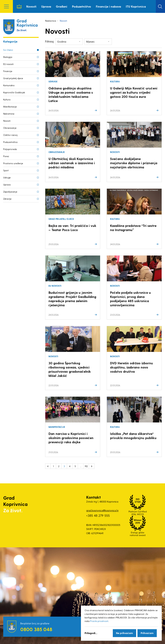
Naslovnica (19, 6)
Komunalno (9, 85)
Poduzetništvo (82, 6)
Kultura (7, 99)
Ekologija (8, 57)
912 (86, 466)
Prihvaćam (147, 633)
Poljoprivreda (10, 149)
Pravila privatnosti (99, 621)
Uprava (46, 6)
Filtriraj (49, 41)
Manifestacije (10, 107)
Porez (6, 156)
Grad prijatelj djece (13, 78)
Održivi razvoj (10, 135)
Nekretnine (9, 114)
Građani (62, 6)
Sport (6, 170)
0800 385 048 (36, 629)
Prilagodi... (91, 633)
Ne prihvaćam (124, 633)
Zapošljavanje (10, 192)
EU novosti (8, 64)
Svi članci (8, 50)
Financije (8, 71)
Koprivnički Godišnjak (14, 92)
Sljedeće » (92, 466)
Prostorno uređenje (13, 163)
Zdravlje (7, 199)
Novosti (31, 6)
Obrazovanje (10, 128)
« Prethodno (48, 466)
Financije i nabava (108, 6)
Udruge (7, 177)
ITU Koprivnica (136, 6)
